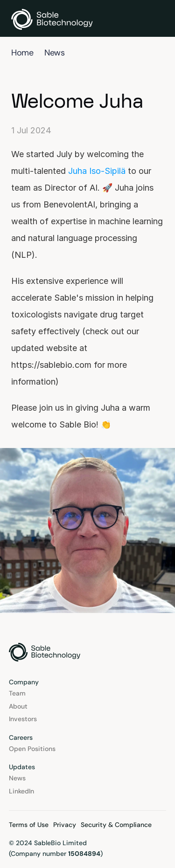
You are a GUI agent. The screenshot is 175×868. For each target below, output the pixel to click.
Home (22, 53)
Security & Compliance (116, 825)
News (54, 53)
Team (17, 693)
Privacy (65, 825)
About (18, 706)
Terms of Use (29, 825)
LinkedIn (21, 791)
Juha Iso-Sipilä (97, 171)
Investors (23, 719)
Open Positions (32, 749)
